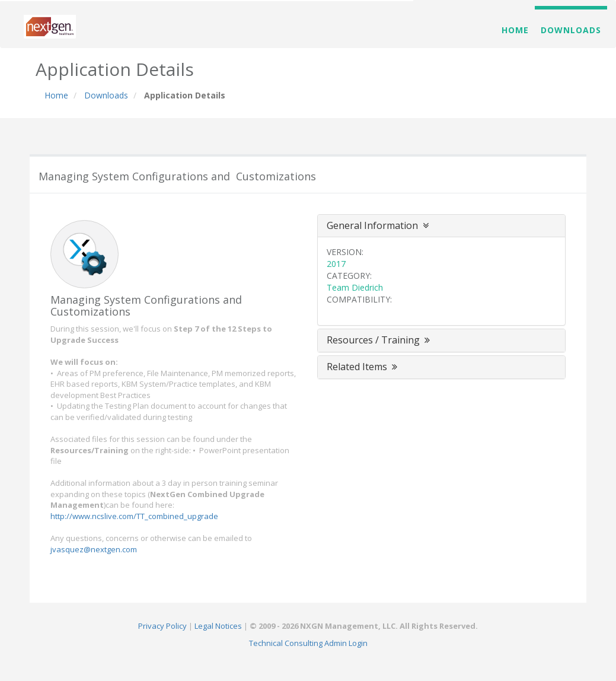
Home (515, 30)
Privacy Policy (162, 626)
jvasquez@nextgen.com (94, 549)
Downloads (571, 30)
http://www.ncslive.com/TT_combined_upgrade (134, 516)
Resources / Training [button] (379, 340)
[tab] (442, 226)
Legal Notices (218, 626)
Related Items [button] (363, 367)
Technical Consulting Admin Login (308, 643)
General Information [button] (378, 225)
